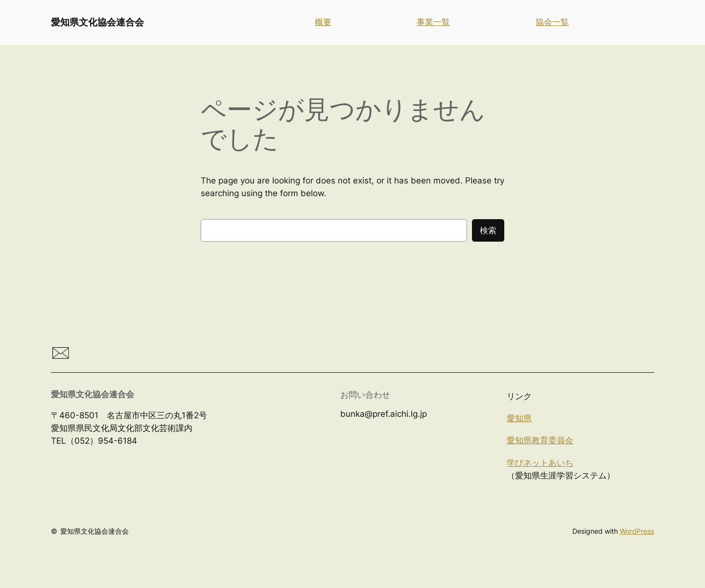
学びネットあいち (540, 463)
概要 (323, 22)
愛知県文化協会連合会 (97, 22)
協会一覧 (552, 22)
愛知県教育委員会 (540, 440)
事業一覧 (433, 22)
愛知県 (519, 418)
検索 (488, 230)
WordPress (637, 531)
